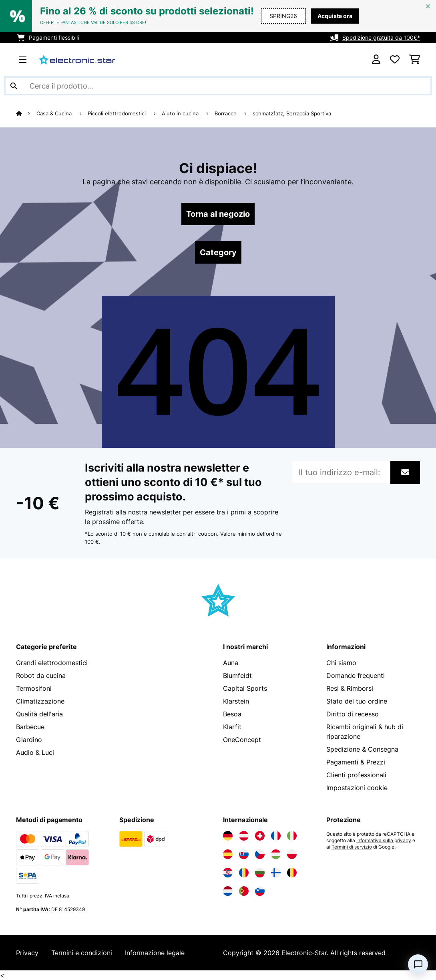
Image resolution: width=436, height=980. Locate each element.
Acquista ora (335, 16)
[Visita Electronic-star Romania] (244, 873)
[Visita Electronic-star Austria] (244, 836)
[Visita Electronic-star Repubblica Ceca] (260, 854)
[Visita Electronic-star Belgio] (292, 873)
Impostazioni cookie (357, 788)
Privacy (27, 953)
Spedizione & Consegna (362, 749)
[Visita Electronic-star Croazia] (228, 873)
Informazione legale (155, 953)
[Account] (376, 60)
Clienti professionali (356, 775)
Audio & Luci (35, 752)
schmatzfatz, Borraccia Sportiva (292, 113)
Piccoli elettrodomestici (118, 113)
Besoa (232, 714)
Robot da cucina (41, 676)
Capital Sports (245, 688)
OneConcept (242, 740)
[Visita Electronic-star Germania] (228, 836)
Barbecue (30, 727)
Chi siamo (341, 663)
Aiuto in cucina (181, 113)
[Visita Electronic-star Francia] (276, 836)
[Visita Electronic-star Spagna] (228, 854)
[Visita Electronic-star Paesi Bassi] (228, 891)
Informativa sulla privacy (384, 841)
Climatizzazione (40, 701)
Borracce (226, 113)
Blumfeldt (237, 676)
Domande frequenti (356, 676)
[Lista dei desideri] (395, 60)
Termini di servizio (352, 847)
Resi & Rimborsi (350, 688)
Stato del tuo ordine (357, 701)
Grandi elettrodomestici (52, 663)
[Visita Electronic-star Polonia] (292, 854)
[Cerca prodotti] (218, 86)
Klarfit (232, 727)
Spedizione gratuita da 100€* (381, 37)
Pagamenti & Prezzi (356, 762)
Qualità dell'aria (39, 714)
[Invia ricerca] (14, 86)
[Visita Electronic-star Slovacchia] (244, 854)
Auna (231, 663)
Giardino (29, 740)
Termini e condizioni (82, 953)
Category (218, 252)
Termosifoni (34, 688)
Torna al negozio (218, 214)
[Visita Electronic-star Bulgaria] (260, 873)
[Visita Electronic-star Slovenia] (260, 891)
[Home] (26, 113)
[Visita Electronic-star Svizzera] (260, 836)
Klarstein (236, 701)
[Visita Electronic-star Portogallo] (244, 891)
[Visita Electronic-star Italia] (292, 836)
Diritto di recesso (353, 714)
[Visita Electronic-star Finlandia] (276, 873)
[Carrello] (415, 60)
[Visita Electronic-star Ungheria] (276, 854)
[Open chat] (418, 964)
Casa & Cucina (55, 113)
